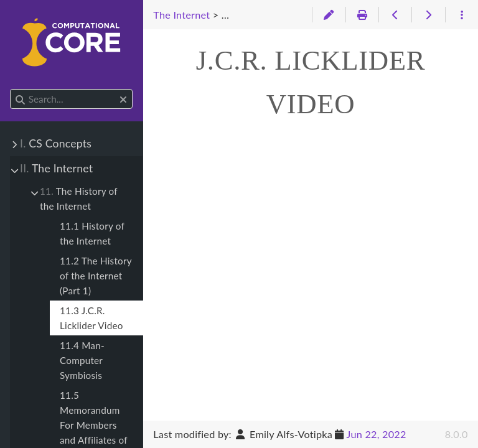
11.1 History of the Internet (92, 233)
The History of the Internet (79, 198)
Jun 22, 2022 (377, 434)
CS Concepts (56, 143)
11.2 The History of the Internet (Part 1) (96, 276)
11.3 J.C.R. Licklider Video (91, 318)
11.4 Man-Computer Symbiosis (82, 360)
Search (11, 89)
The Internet (56, 168)
